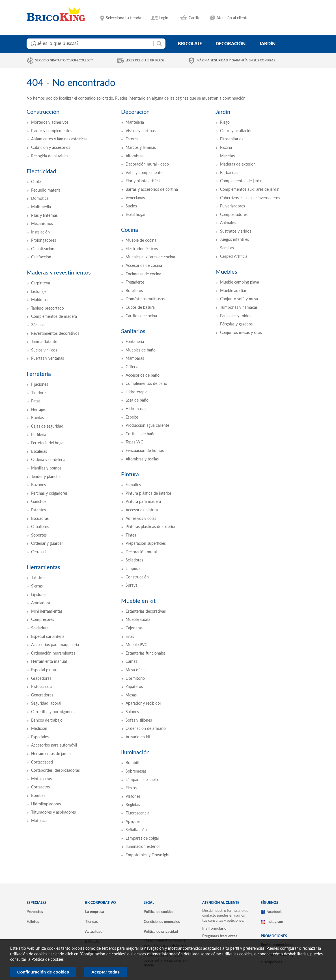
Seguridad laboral (46, 704)
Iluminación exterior (143, 847)
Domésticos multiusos (145, 299)
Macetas (227, 156)
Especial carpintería (48, 637)
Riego (225, 123)
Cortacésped (42, 762)
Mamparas (135, 359)
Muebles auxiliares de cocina (150, 257)
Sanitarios (133, 331)
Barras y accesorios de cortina (152, 190)
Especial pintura (45, 670)
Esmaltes (133, 485)
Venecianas (135, 198)
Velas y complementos (145, 173)
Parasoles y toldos (236, 316)
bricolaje (190, 44)
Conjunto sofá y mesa (239, 299)
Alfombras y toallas (142, 459)
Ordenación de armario (146, 729)
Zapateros (134, 687)
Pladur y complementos (52, 131)
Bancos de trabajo (47, 720)
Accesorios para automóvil (54, 745)
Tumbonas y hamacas (239, 308)
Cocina (130, 230)
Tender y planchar (47, 477)
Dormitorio (135, 679)
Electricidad (41, 171)
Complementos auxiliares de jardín (250, 190)
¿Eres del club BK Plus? (145, 60)
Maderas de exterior (237, 164)
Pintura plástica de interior (148, 494)
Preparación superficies (146, 544)
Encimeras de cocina (143, 274)
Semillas (227, 248)
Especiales (40, 737)
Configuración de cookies (43, 972)
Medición (39, 729)
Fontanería (135, 342)
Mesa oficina (137, 670)
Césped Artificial (234, 257)
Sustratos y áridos (236, 231)
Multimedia (41, 207)
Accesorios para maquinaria (55, 645)
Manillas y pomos (46, 468)
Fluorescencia (137, 813)
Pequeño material (46, 190)
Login (164, 18)
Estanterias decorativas (146, 612)
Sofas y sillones (139, 720)
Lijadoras (39, 595)
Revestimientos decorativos (55, 334)
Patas (36, 401)
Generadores (42, 695)
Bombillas (134, 763)
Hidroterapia (136, 392)
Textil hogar (136, 215)
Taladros (38, 578)
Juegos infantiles (234, 240)
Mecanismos (42, 224)
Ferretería (39, 374)
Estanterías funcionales (146, 653)
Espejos (132, 417)
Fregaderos (135, 282)
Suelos (131, 206)
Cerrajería (39, 552)
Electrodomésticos (142, 249)
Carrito (195, 18)
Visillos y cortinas (141, 131)
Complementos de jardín (241, 181)
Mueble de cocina (141, 241)
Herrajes (38, 410)
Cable (36, 182)
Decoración (135, 112)
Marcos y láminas (141, 148)
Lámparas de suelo (142, 780)
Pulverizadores (232, 206)
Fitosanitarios (232, 139)
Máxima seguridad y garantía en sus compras (236, 60)
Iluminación (135, 752)
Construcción (43, 112)
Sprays (131, 586)
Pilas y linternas (44, 216)
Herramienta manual (49, 662)
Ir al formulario (214, 928)
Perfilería (39, 435)
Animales (228, 223)
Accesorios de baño (143, 376)
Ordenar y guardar (47, 544)
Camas (131, 662)
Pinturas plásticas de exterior (151, 527)
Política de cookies (159, 912)
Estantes (38, 510)
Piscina (226, 148)
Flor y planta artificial (144, 181)
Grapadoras (41, 679)
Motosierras (41, 779)
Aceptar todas (105, 972)
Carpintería (41, 283)
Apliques (133, 822)
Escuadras (40, 519)
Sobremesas (136, 771)
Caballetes (40, 527)
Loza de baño (137, 400)
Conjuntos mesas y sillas (241, 333)
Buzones (38, 485)
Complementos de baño (146, 384)
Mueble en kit (138, 601)
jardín (267, 44)
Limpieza (133, 569)
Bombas (38, 796)
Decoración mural (141, 552)
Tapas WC (134, 442)
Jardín (223, 112)
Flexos (131, 788)
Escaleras (39, 452)
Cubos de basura (140, 308)
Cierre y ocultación (236, 131)
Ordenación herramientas (53, 653)
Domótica (40, 199)
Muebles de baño (141, 350)
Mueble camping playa (240, 282)
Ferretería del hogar (48, 443)
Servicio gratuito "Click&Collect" (64, 60)
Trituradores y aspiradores (53, 812)
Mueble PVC (136, 645)
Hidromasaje (136, 409)
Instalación (40, 232)
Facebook (274, 912)
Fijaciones (40, 385)
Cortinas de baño (141, 434)
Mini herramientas (47, 612)
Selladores (134, 560)
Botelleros (134, 291)
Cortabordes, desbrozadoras (55, 771)
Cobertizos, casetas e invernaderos (250, 198)
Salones (132, 712)
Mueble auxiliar (139, 620)
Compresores (43, 620)
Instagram (275, 922)
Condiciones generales (162, 922)
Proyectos (35, 912)
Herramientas (43, 567)
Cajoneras (134, 628)
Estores (132, 139)
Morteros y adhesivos (50, 123)
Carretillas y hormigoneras (54, 712)
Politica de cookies (48, 960)
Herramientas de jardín (51, 754)
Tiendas (91, 922)
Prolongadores (44, 241)
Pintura (130, 475)
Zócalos (38, 325)
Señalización (136, 830)
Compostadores (234, 215)
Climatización (43, 249)
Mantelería (135, 123)
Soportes (39, 535)
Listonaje (39, 292)
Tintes (131, 535)
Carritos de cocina (141, 316)
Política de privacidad (161, 932)
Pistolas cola (42, 687)
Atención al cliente (232, 18)
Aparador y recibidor (143, 704)
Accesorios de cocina (144, 266)
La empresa (95, 912)
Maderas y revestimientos (59, 273)
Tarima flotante (44, 342)
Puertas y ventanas (48, 359)
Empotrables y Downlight (148, 855)
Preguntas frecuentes (220, 936)
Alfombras (134, 156)
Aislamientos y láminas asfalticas (59, 139)
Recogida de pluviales (50, 156)
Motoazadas (42, 821)
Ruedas (37, 418)
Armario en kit (138, 737)
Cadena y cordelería (48, 460)
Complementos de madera (54, 317)
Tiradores (39, 393)
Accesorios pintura (142, 510)
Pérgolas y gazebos (236, 324)
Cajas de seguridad (47, 426)
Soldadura (40, 628)
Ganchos (39, 502)
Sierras (37, 586)
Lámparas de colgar (142, 839)
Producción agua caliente (147, 426)
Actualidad (94, 932)
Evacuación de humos (145, 451)
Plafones (133, 797)
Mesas (131, 695)
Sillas (130, 637)
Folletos (33, 922)
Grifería (132, 367)
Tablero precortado (48, 308)
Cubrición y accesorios (51, 148)
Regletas (133, 805)
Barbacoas (229, 173)
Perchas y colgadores (49, 494)
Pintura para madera (143, 502)
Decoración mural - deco (147, 164)
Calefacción (41, 257)
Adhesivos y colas (141, 519)
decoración (231, 44)
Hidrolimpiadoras (46, 804)
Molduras (39, 300)
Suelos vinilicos (44, 350)
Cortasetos (40, 787)
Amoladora (41, 603)
